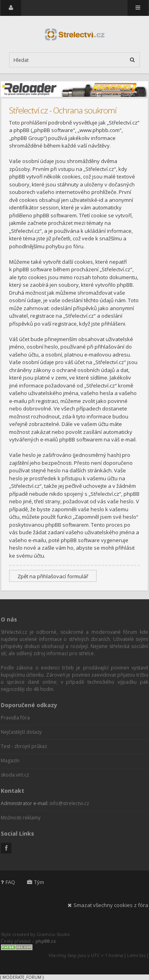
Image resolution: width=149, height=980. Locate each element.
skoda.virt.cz (15, 775)
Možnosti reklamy (21, 818)
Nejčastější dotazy (21, 732)
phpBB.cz (46, 941)
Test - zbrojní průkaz (24, 746)
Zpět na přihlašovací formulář (53, 576)
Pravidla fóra (15, 718)
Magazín (10, 760)
